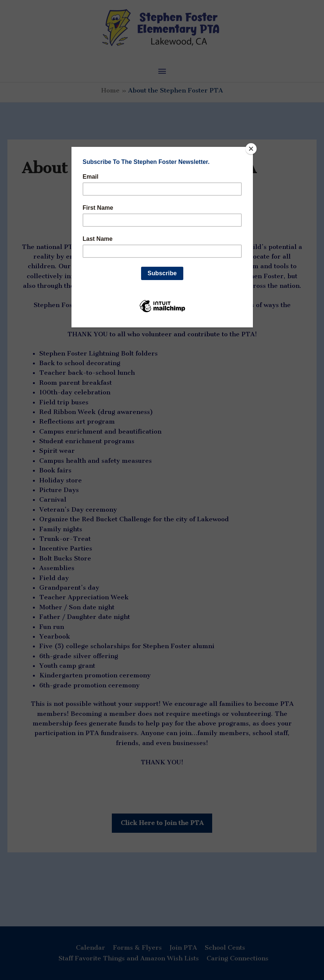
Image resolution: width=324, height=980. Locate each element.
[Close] (251, 149)
